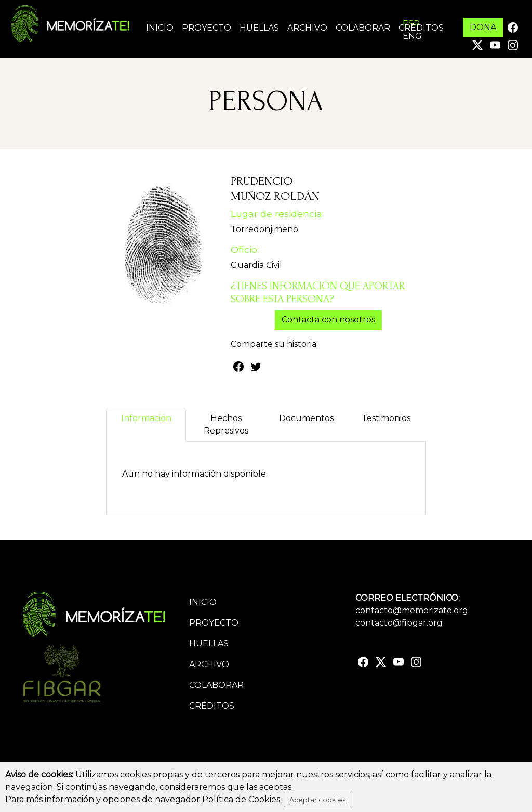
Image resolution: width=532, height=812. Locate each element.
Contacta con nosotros (328, 320)
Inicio (160, 28)
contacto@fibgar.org (399, 623)
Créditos (421, 28)
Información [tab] (146, 424)
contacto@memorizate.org (412, 610)
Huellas (259, 28)
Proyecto (207, 28)
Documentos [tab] (306, 424)
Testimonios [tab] (386, 424)
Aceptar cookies (317, 800)
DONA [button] (483, 27)
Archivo (307, 28)
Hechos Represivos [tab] (226, 424)
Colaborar (363, 28)
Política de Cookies (241, 799)
